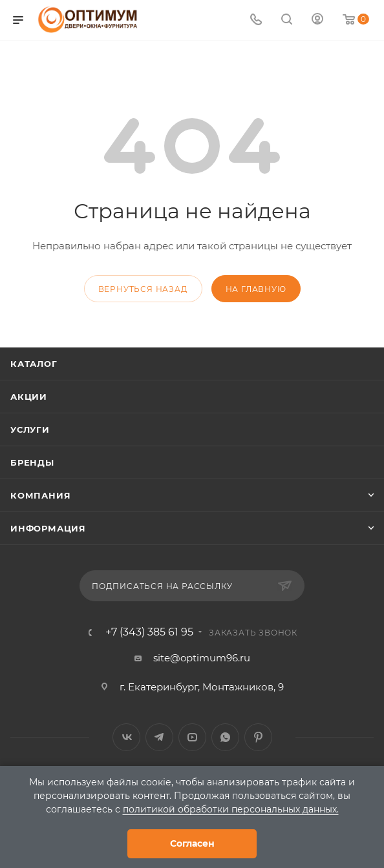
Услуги (30, 429)
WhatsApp (225, 737)
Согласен (192, 843)
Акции (29, 397)
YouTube (192, 737)
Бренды (32, 462)
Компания (40, 495)
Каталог (34, 364)
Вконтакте (126, 737)
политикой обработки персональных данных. (231, 809)
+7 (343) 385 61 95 (149, 632)
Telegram (159, 737)
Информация (48, 528)
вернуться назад (143, 289)
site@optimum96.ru (202, 658)
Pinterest (258, 737)
